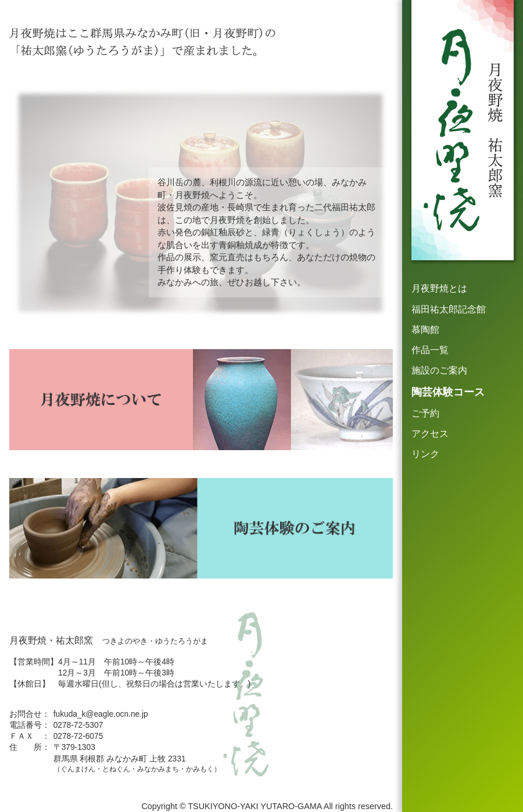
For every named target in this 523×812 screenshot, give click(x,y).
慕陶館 (425, 330)
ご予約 (425, 413)
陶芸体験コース (448, 392)
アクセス (430, 434)
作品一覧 (430, 350)
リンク (425, 454)
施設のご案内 (439, 370)
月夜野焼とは (439, 288)
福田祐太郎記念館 (449, 309)
